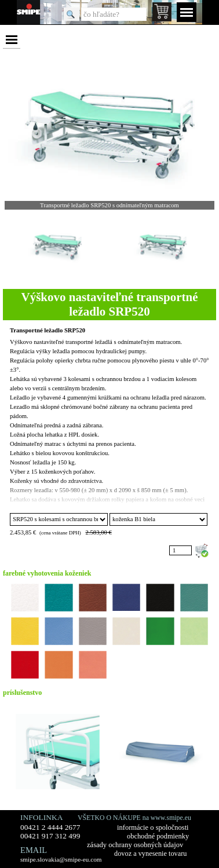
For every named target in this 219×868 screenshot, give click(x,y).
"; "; (59, 519)
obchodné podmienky (158, 836)
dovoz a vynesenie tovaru (150, 854)
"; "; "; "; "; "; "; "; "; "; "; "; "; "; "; (158, 519)
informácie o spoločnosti (153, 827)
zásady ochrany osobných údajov (135, 845)
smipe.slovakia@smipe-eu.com (61, 859)
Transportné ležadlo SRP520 (48, 330)
